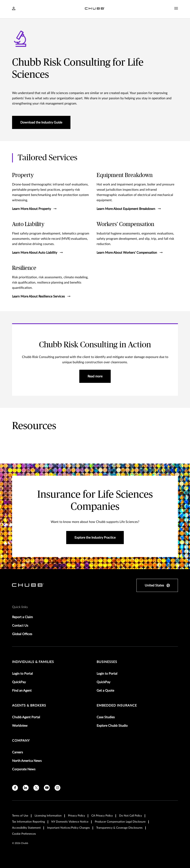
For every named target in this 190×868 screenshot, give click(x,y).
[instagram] (57, 788)
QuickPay (19, 682)
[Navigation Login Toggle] (14, 9)
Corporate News (24, 769)
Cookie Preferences (24, 834)
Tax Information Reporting (28, 822)
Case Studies (106, 717)
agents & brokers (29, 706)
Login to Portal (22, 674)
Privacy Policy (76, 816)
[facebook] (15, 788)
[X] (36, 788)
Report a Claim (22, 617)
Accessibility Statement (26, 828)
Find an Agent (22, 691)
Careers (18, 752)
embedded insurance (117, 706)
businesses (107, 662)
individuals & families (33, 662)
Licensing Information (48, 816)
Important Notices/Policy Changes (68, 828)
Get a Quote (105, 691)
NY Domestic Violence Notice (70, 822)
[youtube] (47, 788)
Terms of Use (20, 816)
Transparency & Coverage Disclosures (119, 828)
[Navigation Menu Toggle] (176, 8)
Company (21, 741)
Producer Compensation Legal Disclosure (120, 822)
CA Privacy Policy (102, 816)
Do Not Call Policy (131, 816)
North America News (27, 761)
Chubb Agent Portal (26, 717)
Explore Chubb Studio (112, 726)
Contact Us (20, 626)
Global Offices (22, 634)
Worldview (20, 726)
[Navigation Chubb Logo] (95, 9)
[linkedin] (26, 788)
